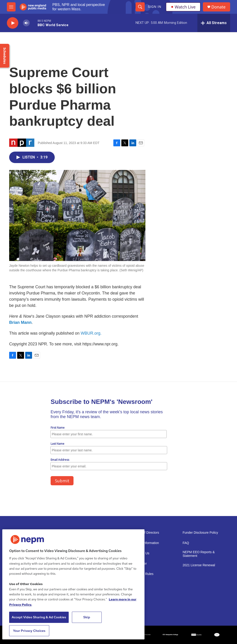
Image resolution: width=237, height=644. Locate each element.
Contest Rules (143, 574)
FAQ (186, 543)
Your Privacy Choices (29, 631)
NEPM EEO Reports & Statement (199, 554)
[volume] (26, 23)
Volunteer (140, 564)
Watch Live (183, 7)
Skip (87, 617)
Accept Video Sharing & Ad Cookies (39, 617)
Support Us (141, 553)
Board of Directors (146, 533)
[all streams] (214, 23)
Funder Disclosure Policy (200, 533)
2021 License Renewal (199, 565)
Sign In (154, 7)
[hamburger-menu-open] (11, 7)
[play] (13, 23)
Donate (218, 7)
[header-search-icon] (140, 7)
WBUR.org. (91, 333)
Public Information (146, 543)
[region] (73, 584)
